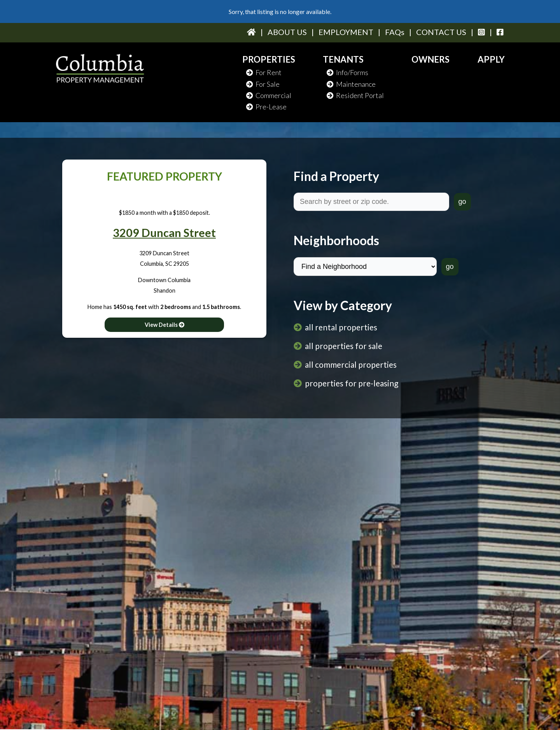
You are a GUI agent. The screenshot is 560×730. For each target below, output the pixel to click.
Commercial (269, 95)
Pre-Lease (266, 107)
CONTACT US (441, 32)
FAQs (395, 32)
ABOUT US (287, 32)
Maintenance (351, 84)
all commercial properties (351, 364)
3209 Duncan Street (164, 233)
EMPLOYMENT (346, 32)
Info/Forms (347, 72)
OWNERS (430, 59)
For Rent (264, 72)
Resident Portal (355, 95)
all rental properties (341, 327)
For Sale (263, 84)
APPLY (491, 59)
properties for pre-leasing (352, 383)
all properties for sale (344, 346)
